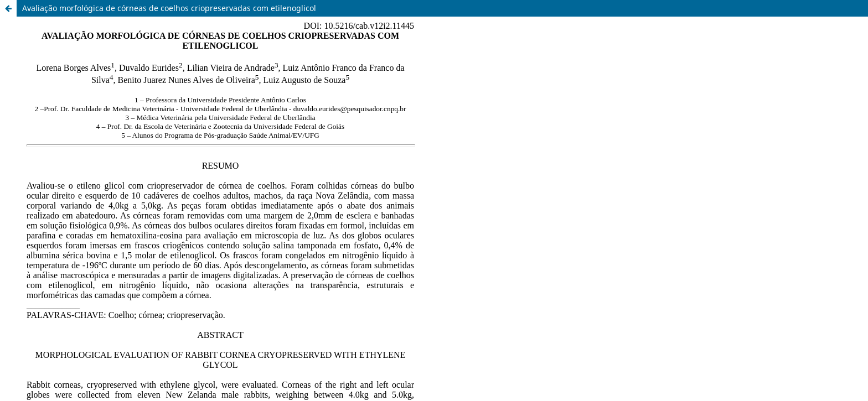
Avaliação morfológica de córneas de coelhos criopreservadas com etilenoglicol (169, 8)
